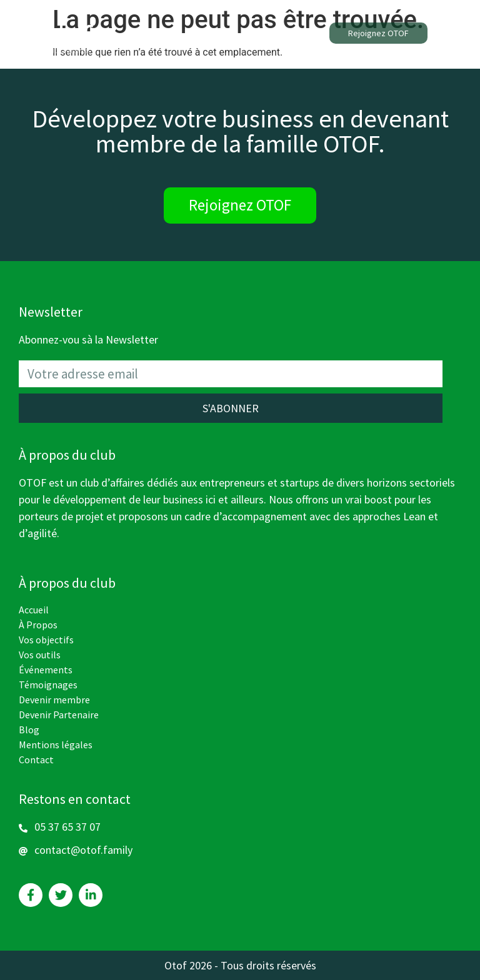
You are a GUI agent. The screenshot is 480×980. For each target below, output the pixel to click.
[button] (378, 33)
